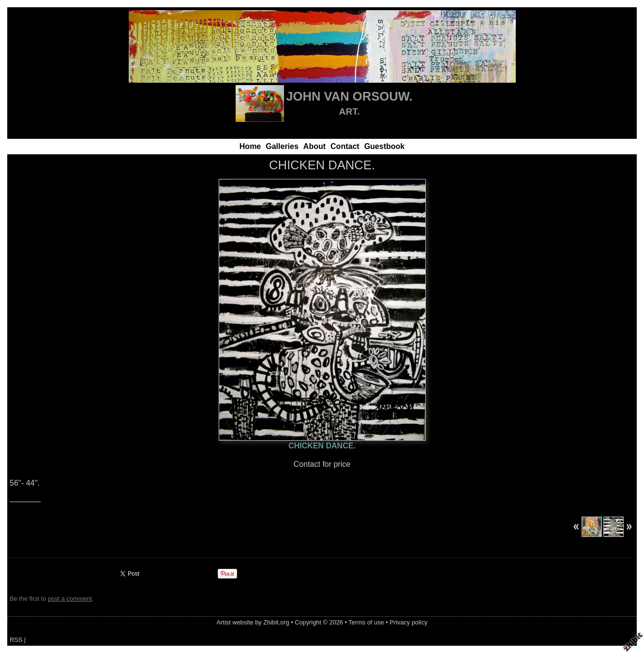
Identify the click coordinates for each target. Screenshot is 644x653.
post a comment (70, 599)
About (315, 146)
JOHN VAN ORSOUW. (349, 96)
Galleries (282, 146)
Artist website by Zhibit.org (253, 622)
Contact (345, 146)
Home (250, 146)
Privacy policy (408, 622)
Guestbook (385, 146)
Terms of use (366, 622)
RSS (16, 640)
